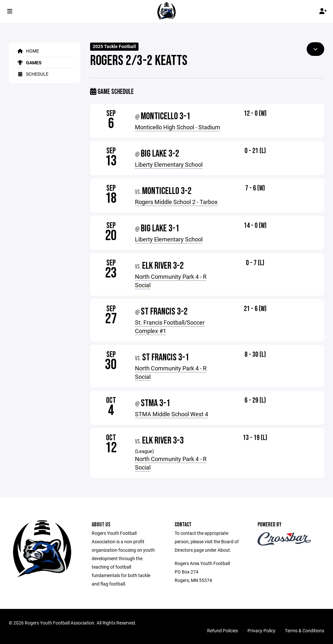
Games (28, 63)
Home (27, 51)
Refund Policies (223, 631)
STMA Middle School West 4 (172, 414)
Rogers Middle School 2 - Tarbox (176, 202)
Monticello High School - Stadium (178, 127)
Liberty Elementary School (169, 164)
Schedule (32, 74)
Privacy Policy (261, 631)
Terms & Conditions (305, 631)
